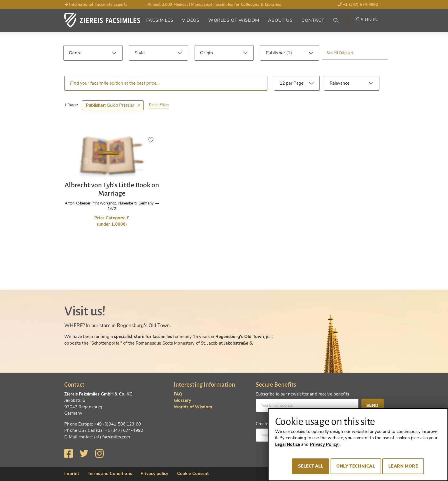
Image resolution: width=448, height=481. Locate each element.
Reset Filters (159, 105)
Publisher (276, 53)
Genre (75, 53)
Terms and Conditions (110, 474)
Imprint (72, 474)
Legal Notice (288, 444)
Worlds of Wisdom (234, 20)
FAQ (178, 394)
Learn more (403, 466)
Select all (311, 466)
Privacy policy (155, 474)
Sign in (366, 20)
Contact (313, 20)
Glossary (182, 400)
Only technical (356, 466)
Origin (206, 53)
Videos (191, 20)
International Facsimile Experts (96, 4)
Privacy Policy (324, 444)
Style (140, 53)
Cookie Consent (193, 474)
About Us (280, 20)
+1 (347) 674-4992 (358, 4)
